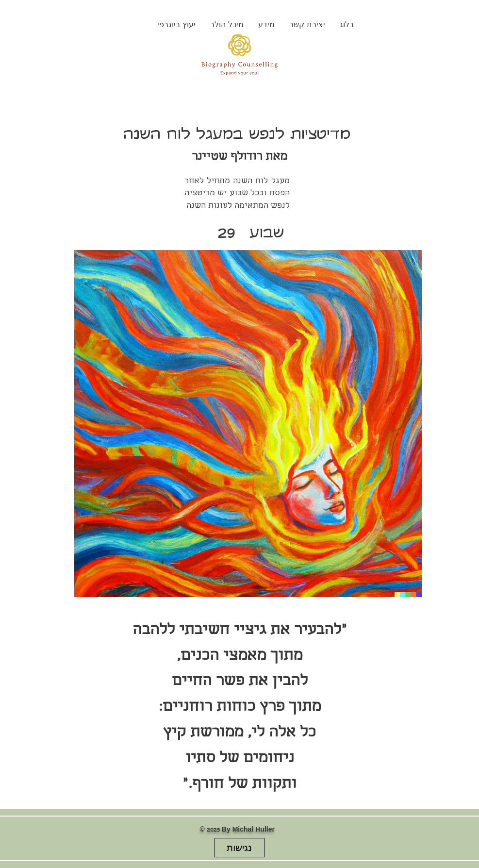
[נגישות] (239, 848)
